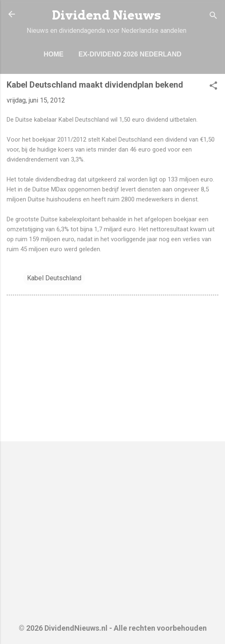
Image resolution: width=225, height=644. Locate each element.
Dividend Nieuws (106, 15)
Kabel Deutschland (54, 278)
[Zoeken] (213, 17)
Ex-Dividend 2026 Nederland (130, 54)
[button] (213, 87)
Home (54, 54)
